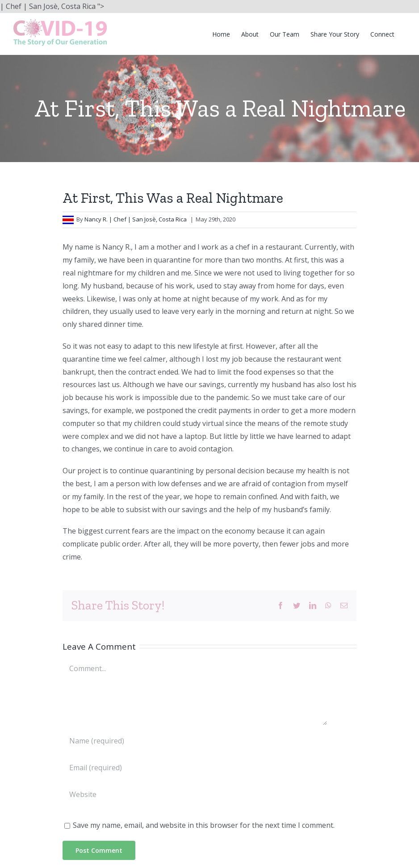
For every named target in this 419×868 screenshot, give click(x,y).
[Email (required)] (195, 768)
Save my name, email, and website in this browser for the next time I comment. (204, 825)
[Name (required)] (195, 741)
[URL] (195, 794)
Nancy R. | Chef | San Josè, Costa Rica (136, 219)
